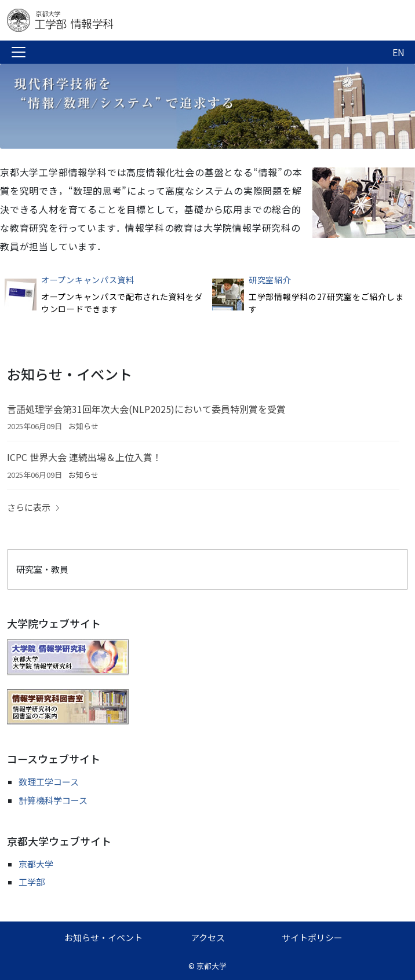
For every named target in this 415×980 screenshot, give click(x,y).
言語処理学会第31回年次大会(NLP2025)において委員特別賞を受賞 (146, 409)
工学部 (32, 882)
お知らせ (83, 426)
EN (398, 52)
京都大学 (36, 864)
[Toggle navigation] (19, 52)
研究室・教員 (42, 569)
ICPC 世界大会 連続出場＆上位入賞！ (84, 457)
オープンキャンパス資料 (88, 280)
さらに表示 (29, 507)
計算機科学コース (53, 800)
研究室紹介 (270, 280)
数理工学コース (49, 782)
